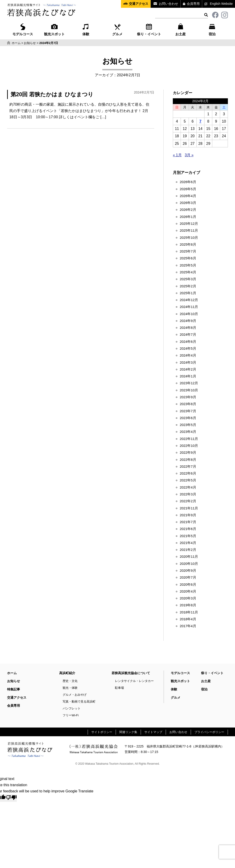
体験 (86, 29)
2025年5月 (188, 265)
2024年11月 (189, 307)
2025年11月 (189, 231)
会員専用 (193, 4)
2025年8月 (188, 244)
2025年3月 (188, 279)
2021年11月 (189, 508)
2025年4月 (188, 272)
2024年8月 (188, 328)
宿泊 (212, 29)
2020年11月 (189, 557)
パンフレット (72, 708)
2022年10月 (189, 446)
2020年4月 (188, 591)
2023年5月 (188, 425)
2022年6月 (188, 473)
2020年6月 (188, 585)
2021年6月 (188, 529)
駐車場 (119, 688)
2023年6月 (188, 418)
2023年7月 (188, 411)
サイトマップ (153, 732)
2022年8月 (188, 460)
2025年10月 (189, 238)
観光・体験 (70, 688)
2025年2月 (188, 286)
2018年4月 (188, 619)
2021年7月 (188, 522)
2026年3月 (188, 203)
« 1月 (177, 155)
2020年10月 (189, 564)
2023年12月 (189, 383)
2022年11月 (189, 439)
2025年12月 (189, 224)
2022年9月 (188, 453)
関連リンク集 (128, 732)
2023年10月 (189, 390)
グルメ (117, 29)
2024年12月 (189, 300)
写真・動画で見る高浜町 (79, 702)
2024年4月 (188, 355)
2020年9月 (188, 571)
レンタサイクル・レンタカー (134, 681)
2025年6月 (188, 258)
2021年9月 (188, 515)
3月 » (189, 155)
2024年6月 (188, 342)
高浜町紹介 (67, 673)
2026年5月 (188, 189)
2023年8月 (188, 404)
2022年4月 (188, 487)
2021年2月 (188, 550)
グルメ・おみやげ (75, 695)
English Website (221, 4)
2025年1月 (188, 293)
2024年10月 (189, 314)
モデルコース (23, 29)
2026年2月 (188, 210)
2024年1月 (188, 376)
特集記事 (14, 689)
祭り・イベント (149, 29)
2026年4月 (188, 196)
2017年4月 (188, 626)
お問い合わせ (168, 4)
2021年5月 (188, 536)
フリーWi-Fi (71, 715)
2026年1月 (188, 217)
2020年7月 (188, 577)
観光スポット (54, 29)
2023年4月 (188, 432)
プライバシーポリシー (209, 732)
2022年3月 (188, 494)
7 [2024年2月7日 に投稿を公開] (200, 121)
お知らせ (14, 681)
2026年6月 (188, 182)
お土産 (180, 29)
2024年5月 (188, 349)
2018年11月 (189, 612)
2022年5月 (188, 480)
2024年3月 (188, 363)
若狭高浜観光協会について (131, 673)
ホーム (12, 673)
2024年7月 (188, 335)
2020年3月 (188, 598)
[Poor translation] (11, 798)
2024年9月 (188, 321)
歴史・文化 (70, 681)
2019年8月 (188, 605)
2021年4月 (188, 543)
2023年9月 (188, 397)
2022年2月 (188, 501)
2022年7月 (188, 467)
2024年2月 (188, 369)
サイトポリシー (102, 732)
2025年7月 (188, 251)
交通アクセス (139, 4)
